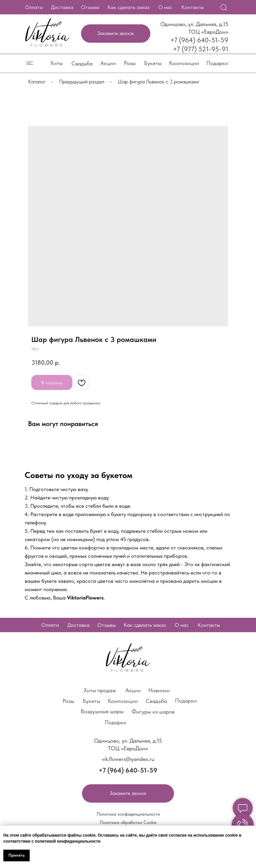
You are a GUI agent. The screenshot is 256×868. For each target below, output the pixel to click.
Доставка (62, 7)
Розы (130, 63)
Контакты (192, 7)
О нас (165, 7)
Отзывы (90, 7)
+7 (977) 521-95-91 (201, 49)
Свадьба (82, 63)
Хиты (56, 63)
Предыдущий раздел (82, 82)
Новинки (159, 690)
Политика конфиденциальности (128, 814)
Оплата (34, 7)
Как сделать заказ (128, 7)
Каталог (37, 82)
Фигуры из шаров (153, 712)
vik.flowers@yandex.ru (128, 759)
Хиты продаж (100, 690)
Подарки (217, 63)
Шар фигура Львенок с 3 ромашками (158, 82)
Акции (108, 63)
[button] (116, 34)
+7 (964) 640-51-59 (199, 40)
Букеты (153, 63)
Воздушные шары (102, 711)
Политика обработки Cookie (128, 822)
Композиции (184, 63)
